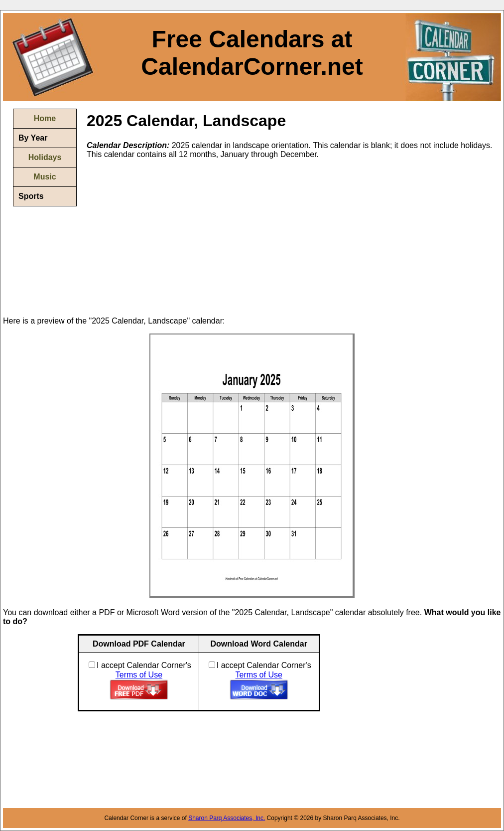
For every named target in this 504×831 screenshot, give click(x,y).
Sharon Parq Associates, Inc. (227, 818)
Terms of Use (139, 675)
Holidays (45, 157)
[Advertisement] (170, 237)
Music (45, 177)
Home (45, 118)
